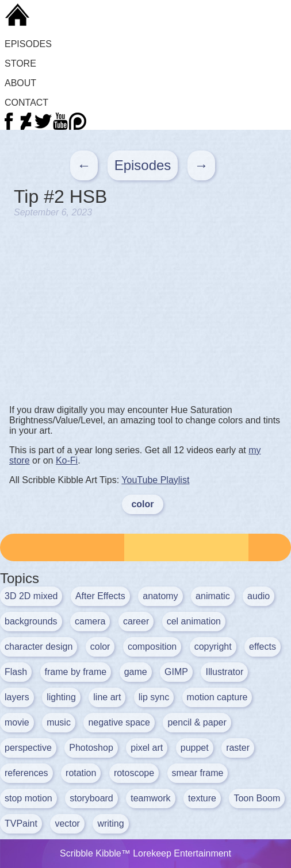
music (59, 722)
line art (107, 697)
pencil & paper (197, 722)
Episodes (28, 44)
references (26, 773)
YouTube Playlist (155, 480)
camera (90, 621)
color (142, 504)
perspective (28, 748)
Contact (26, 103)
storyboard (91, 798)
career (136, 621)
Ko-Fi (67, 460)
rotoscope (134, 773)
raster (238, 748)
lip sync (154, 697)
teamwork (150, 798)
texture (202, 798)
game (136, 672)
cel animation (194, 621)
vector (67, 823)
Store (20, 63)
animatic (213, 596)
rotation (81, 773)
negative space (119, 722)
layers (17, 697)
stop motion (28, 798)
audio (259, 596)
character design (39, 647)
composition (152, 647)
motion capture (217, 697)
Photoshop (91, 748)
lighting (61, 697)
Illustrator (224, 672)
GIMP (176, 672)
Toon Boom (257, 798)
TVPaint (21, 823)
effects (263, 647)
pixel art (147, 748)
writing (110, 823)
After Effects (100, 596)
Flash (16, 672)
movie (17, 722)
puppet (195, 748)
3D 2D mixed (31, 596)
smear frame (198, 773)
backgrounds (31, 621)
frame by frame (76, 672)
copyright (213, 647)
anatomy (160, 596)
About (20, 83)
